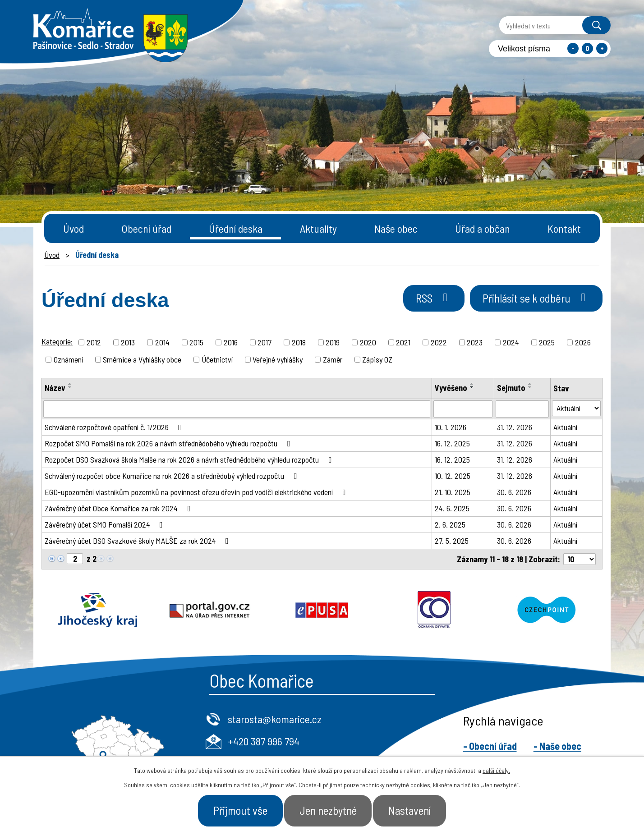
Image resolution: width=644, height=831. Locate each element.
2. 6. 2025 (450, 524)
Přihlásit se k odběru (536, 298)
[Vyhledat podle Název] (237, 409)
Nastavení (410, 810)
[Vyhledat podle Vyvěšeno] (463, 409)
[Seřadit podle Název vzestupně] (70, 384)
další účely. (496, 770)
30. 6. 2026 (514, 492)
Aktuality (318, 228)
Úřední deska (236, 228)
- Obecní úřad (490, 746)
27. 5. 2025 (452, 541)
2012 (94, 342)
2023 (475, 342)
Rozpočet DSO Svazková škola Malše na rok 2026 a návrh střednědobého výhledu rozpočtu (190, 459)
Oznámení (68, 359)
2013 (128, 342)
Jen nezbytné (328, 810)
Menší (573, 48)
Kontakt (564, 228)
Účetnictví (217, 359)
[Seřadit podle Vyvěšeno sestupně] (472, 387)
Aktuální (565, 427)
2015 (196, 342)
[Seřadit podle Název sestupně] (70, 387)
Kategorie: (57, 341)
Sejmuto (511, 388)
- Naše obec (557, 746)
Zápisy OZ (377, 359)
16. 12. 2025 (452, 443)
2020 (368, 342)
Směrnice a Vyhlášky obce (142, 359)
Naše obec (396, 228)
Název (55, 388)
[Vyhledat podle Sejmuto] (522, 409)
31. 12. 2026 (515, 427)
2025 (547, 342)
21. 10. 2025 (453, 492)
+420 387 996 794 (264, 741)
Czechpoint (546, 610)
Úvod (74, 228)
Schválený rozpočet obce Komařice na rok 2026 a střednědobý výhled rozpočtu (172, 476)
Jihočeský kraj (98, 610)
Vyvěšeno (451, 388)
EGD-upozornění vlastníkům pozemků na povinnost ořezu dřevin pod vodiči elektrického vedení (197, 492)
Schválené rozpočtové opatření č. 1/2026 (115, 427)
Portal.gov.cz (210, 610)
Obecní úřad (146, 228)
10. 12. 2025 (453, 476)
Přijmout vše (240, 810)
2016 (231, 342)
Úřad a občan (483, 228)
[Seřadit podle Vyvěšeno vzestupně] (472, 384)
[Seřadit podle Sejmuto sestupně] (530, 387)
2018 (299, 342)
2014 (162, 342)
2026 (583, 342)
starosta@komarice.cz (275, 719)
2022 (439, 342)
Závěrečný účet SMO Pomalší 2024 (106, 524)
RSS (433, 298)
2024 (511, 342)
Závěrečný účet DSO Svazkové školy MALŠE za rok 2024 (138, 541)
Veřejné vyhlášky (278, 359)
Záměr (333, 359)
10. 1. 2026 (451, 427)
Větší (602, 48)
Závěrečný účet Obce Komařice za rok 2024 (119, 508)
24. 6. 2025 (452, 508)
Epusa (322, 610)
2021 (403, 342)
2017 (264, 342)
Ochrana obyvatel (434, 610)
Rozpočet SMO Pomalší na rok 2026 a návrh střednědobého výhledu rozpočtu (169, 443)
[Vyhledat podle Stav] (576, 408)
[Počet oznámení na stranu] (580, 559)
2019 (333, 342)
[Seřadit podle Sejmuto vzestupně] (530, 384)
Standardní (587, 48)
